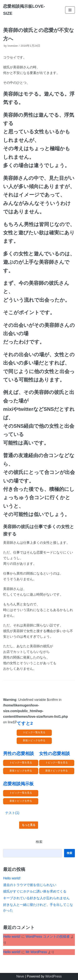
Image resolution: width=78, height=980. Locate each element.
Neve (20, 976)
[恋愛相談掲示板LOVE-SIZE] (26, 10)
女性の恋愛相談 (54, 753)
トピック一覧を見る (34, 732)
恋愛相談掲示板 (18, 784)
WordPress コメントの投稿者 (48, 937)
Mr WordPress (36, 952)
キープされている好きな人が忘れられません (36, 898)
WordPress (54, 976)
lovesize (13, 46)
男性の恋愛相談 (19, 753)
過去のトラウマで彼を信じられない (30, 885)
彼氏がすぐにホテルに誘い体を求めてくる (35, 891)
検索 (39, 842)
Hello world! (12, 878)
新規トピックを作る (34, 740)
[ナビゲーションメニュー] (70, 10)
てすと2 (25, 723)
